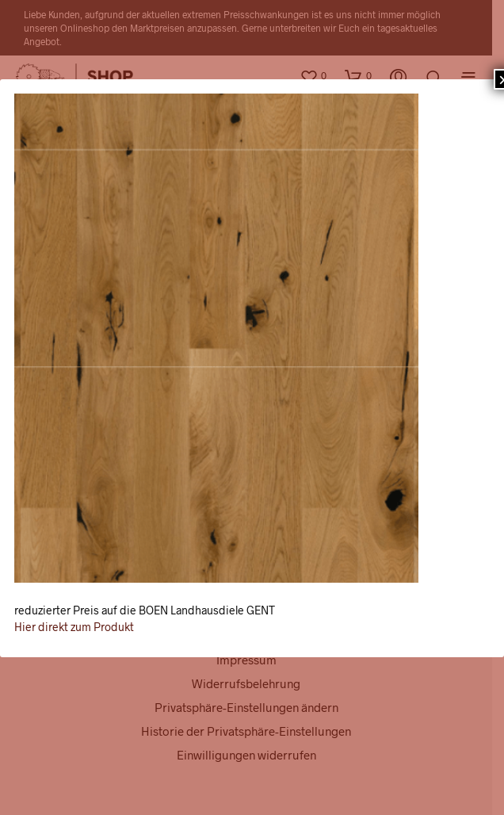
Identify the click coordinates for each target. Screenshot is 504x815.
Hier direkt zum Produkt (74, 627)
